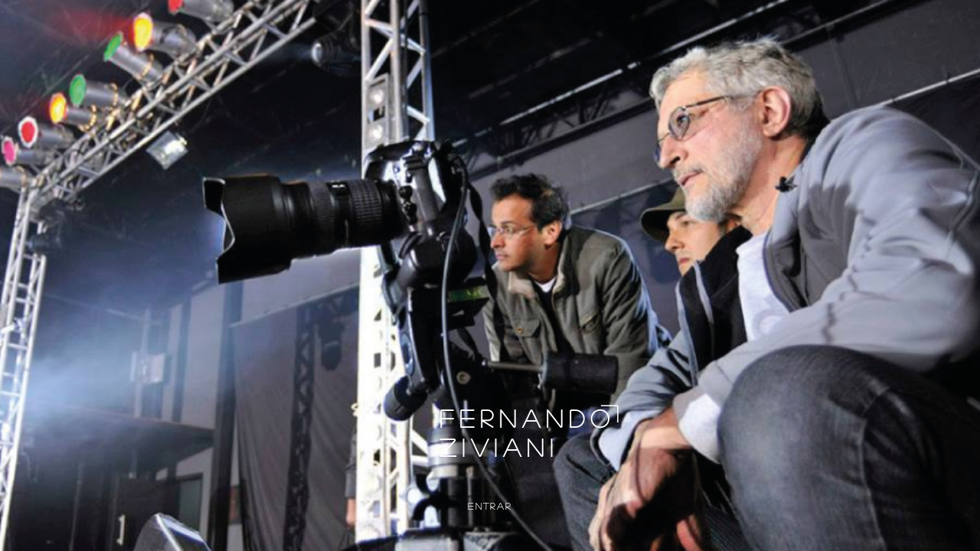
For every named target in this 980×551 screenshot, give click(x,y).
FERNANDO (527, 418)
